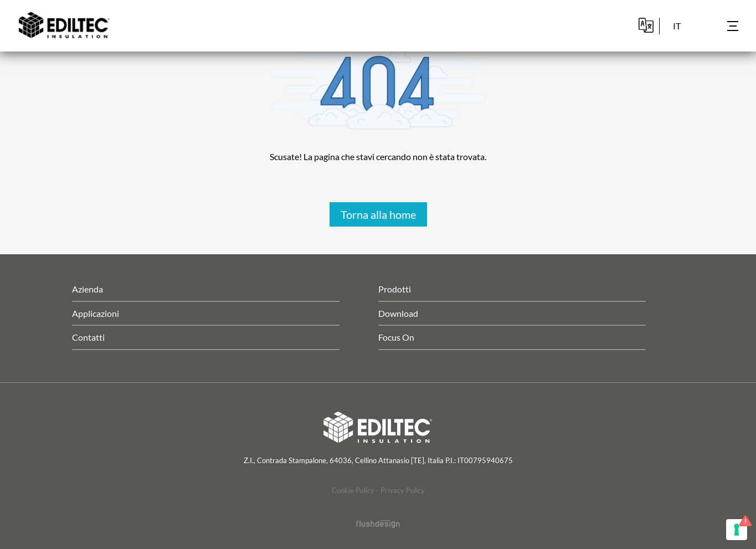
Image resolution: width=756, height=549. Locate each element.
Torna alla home (378, 214)
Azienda (88, 289)
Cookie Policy (353, 490)
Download (398, 313)
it (677, 26)
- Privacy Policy (400, 490)
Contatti (88, 337)
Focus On (396, 337)
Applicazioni (96, 313)
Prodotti (395, 289)
